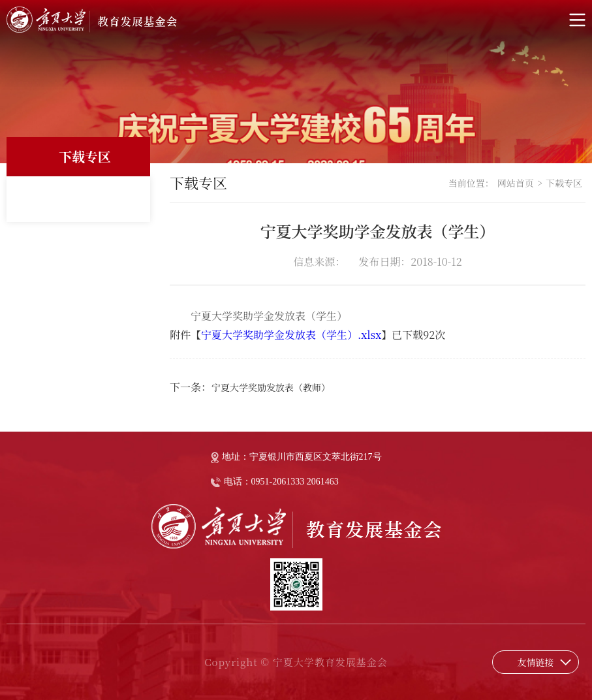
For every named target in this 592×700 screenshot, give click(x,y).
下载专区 (564, 183)
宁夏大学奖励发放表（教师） (271, 387)
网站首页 (516, 183)
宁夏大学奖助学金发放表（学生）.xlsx (291, 335)
